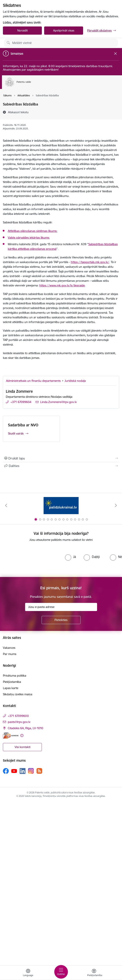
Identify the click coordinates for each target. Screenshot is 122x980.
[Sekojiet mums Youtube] (14, 771)
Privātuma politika (15, 676)
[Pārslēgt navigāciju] (61, 972)
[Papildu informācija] (22, 735)
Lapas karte (11, 688)
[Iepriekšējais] (6, 505)
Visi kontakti (22, 747)
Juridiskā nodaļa (75, 381)
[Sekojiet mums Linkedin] (23, 771)
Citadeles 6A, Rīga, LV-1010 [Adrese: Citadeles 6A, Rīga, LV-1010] (25, 728)
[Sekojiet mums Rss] (39, 771)
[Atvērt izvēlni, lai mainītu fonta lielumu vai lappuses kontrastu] (94, 973)
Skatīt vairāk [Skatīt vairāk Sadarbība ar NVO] (16, 433)
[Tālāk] (116, 505)
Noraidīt (22, 30)
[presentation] (32, 559)
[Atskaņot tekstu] (18, 112)
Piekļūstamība (12, 682)
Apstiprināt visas (64, 30)
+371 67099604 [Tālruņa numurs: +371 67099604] (21, 402)
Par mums (10, 654)
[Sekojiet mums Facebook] (6, 771)
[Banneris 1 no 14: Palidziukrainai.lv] (61, 505)
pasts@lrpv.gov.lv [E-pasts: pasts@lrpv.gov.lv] (19, 722)
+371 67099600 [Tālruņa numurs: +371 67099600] (18, 716)
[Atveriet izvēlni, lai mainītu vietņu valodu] (28, 973)
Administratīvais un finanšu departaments (33, 381)
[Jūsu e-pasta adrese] (61, 607)
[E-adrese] (11, 735)
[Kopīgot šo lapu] (61, 466)
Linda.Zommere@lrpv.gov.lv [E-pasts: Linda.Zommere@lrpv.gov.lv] (58, 402)
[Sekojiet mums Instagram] (31, 771)
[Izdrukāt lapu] (61, 458)
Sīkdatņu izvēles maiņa (18, 694)
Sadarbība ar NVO (23, 425)
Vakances (9, 648)
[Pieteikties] (61, 620)
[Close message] (115, 53)
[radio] (70, 557)
